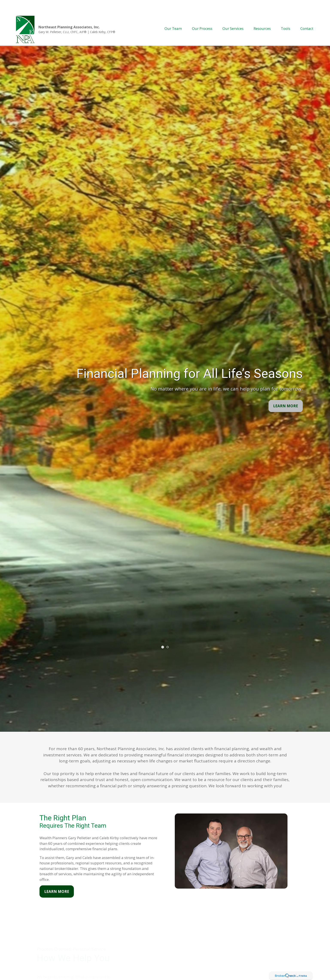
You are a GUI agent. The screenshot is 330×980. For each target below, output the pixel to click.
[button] (173, 15)
